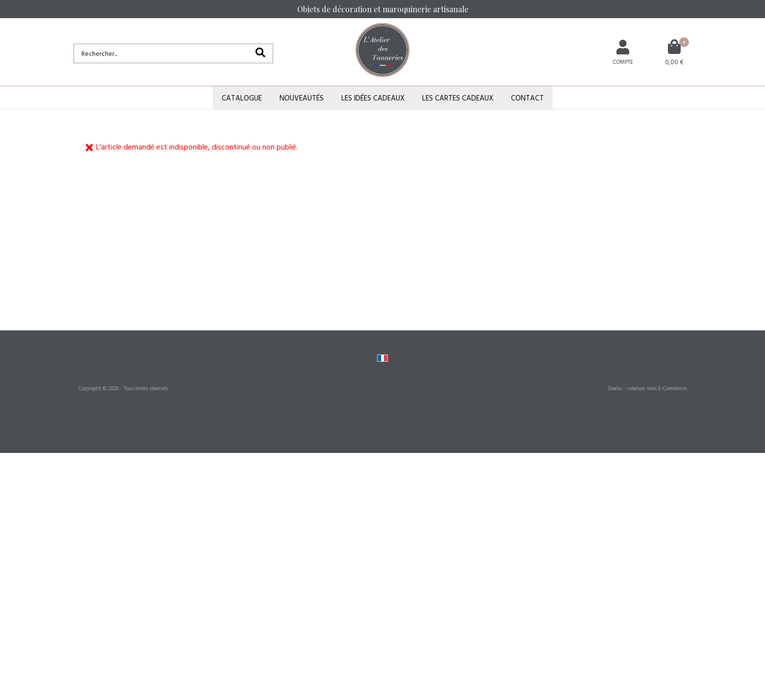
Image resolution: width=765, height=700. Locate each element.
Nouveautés (302, 98)
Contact (527, 98)
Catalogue (242, 98)
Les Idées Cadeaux (373, 98)
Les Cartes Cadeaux (458, 98)
